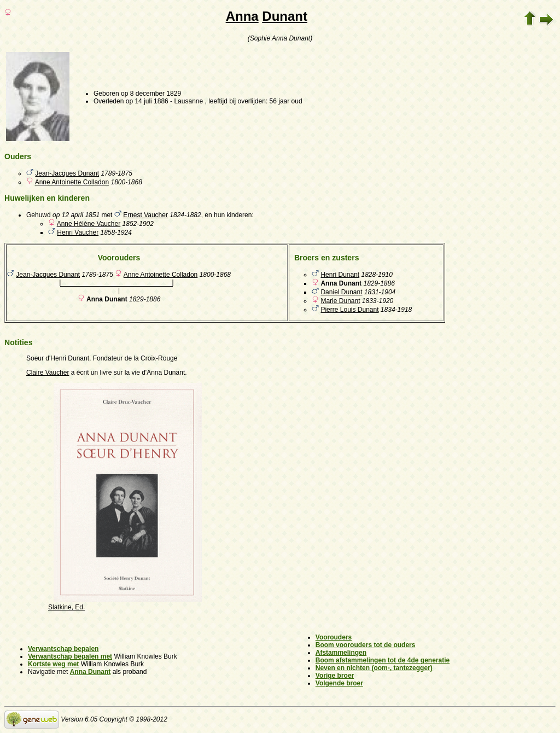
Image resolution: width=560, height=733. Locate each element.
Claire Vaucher (48, 373)
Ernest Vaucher (145, 215)
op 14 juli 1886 (147, 101)
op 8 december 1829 (151, 94)
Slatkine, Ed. (66, 607)
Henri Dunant (340, 275)
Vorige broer (335, 676)
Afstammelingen (341, 653)
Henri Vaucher (78, 232)
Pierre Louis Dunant (349, 310)
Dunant (285, 16)
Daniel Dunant (341, 292)
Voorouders (334, 637)
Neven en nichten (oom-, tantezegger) (374, 668)
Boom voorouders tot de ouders (366, 645)
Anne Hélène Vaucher (89, 224)
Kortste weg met (53, 664)
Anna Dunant (91, 672)
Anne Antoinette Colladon (72, 182)
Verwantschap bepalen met (70, 656)
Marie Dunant (340, 301)
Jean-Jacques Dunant (67, 173)
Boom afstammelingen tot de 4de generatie (383, 660)
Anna (242, 16)
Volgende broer (339, 683)
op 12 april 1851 (76, 215)
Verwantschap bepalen (63, 649)
